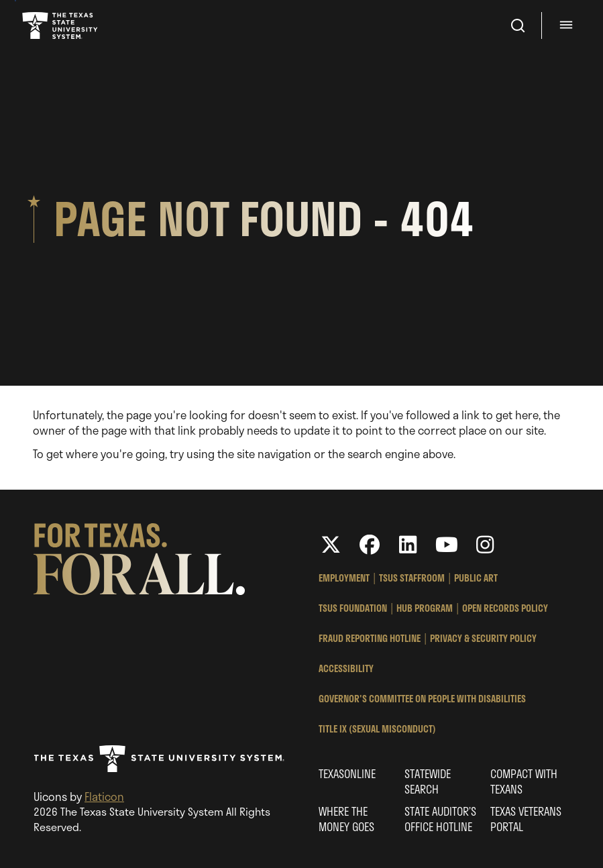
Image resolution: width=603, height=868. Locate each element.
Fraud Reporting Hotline (370, 638)
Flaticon (104, 797)
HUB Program (425, 608)
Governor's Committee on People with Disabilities (422, 699)
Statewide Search (428, 781)
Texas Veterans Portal (526, 819)
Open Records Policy (505, 608)
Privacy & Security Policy (483, 638)
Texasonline (347, 774)
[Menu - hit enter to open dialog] (568, 25)
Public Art (476, 578)
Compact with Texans (524, 781)
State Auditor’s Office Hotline (440, 819)
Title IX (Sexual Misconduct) (377, 729)
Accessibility (346, 668)
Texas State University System (61, 25)
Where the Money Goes (346, 819)
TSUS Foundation (353, 608)
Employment (344, 578)
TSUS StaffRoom (412, 578)
